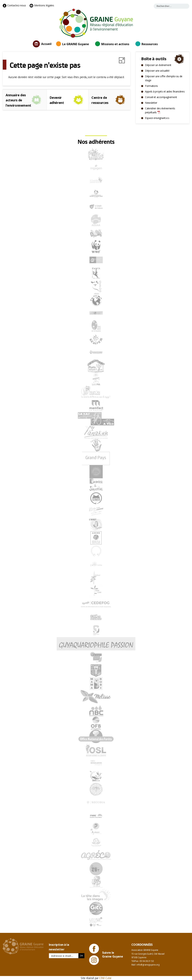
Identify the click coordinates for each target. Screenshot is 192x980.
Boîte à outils (154, 59)
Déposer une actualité (157, 71)
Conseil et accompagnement (161, 97)
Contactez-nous (14, 5)
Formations (151, 86)
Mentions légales (42, 5)
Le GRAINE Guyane (76, 44)
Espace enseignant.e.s (157, 118)
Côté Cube (105, 978)
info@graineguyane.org (148, 965)
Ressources (150, 44)
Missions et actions (115, 44)
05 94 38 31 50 (147, 961)
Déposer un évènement (158, 65)
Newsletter (151, 103)
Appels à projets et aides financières (165, 91)
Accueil (46, 44)
